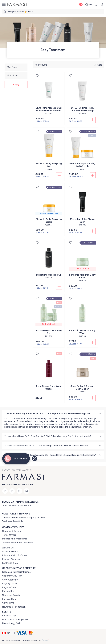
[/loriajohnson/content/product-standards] (12, 559)
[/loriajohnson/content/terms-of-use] (9, 535)
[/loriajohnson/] (17, 4)
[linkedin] (26, 491)
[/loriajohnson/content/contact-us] (8, 603)
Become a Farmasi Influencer (17, 572)
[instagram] (12, 491)
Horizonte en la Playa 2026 (16, 619)
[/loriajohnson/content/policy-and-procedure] (14, 539)
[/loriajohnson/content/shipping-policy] (12, 531)
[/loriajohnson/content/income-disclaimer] (18, 543)
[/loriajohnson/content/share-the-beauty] (11, 595)
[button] (16, 85)
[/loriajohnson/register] (17, 505)
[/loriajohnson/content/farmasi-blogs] (9, 599)
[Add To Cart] (59, 120)
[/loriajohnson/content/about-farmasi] (10, 551)
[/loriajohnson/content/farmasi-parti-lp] (9, 591)
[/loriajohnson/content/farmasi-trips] (9, 616)
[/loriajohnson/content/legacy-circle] (9, 587)
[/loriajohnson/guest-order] (13, 521)
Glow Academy (10, 580)
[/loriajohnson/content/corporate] (11, 563)
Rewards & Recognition (14, 607)
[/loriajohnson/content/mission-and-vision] (14, 555)
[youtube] (19, 491)
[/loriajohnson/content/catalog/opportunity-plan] (12, 576)
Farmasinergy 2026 (12, 623)
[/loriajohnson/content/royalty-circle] (9, 584)
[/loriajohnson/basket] (96, 4)
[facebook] (5, 491)
